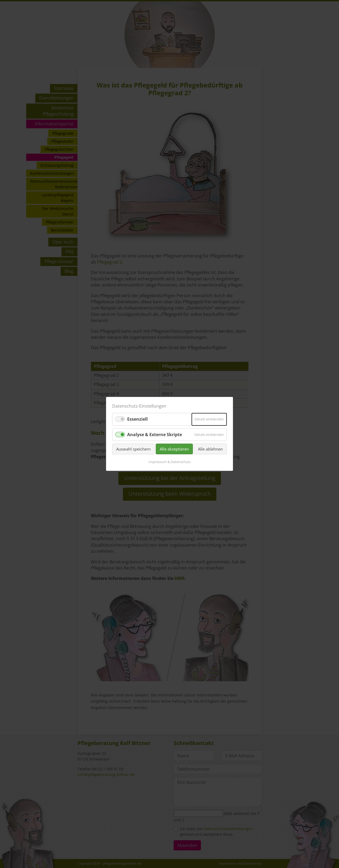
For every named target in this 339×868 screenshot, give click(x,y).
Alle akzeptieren (174, 449)
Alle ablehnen (210, 449)
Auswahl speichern (133, 449)
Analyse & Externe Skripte (155, 435)
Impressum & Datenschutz (170, 462)
